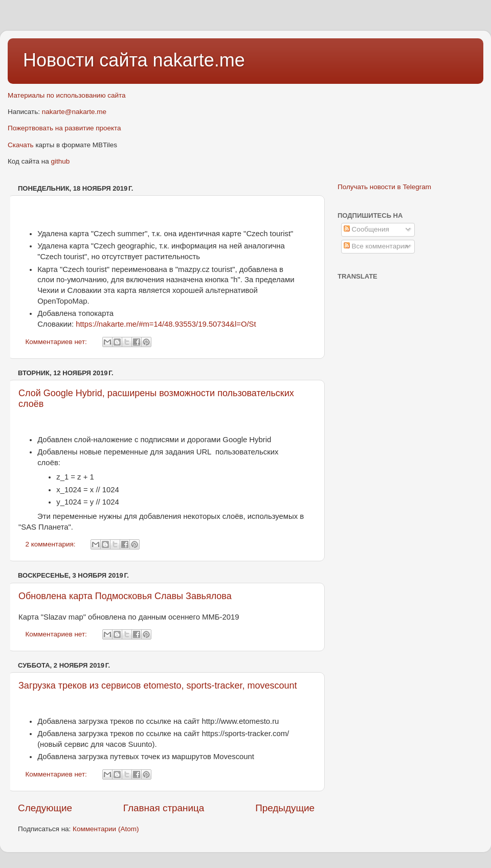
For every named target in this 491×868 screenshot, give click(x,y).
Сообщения (366, 229)
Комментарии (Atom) (106, 829)
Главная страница (164, 808)
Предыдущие (285, 808)
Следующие (45, 808)
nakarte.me (199, 60)
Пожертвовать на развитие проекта (64, 128)
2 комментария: (52, 544)
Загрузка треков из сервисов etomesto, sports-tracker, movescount (158, 686)
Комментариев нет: (57, 342)
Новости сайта (88, 60)
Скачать (21, 145)
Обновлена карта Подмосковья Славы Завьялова (125, 596)
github (61, 161)
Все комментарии (376, 246)
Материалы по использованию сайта (67, 95)
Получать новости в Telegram (384, 187)
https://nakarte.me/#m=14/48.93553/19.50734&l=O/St (166, 324)
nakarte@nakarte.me (74, 112)
